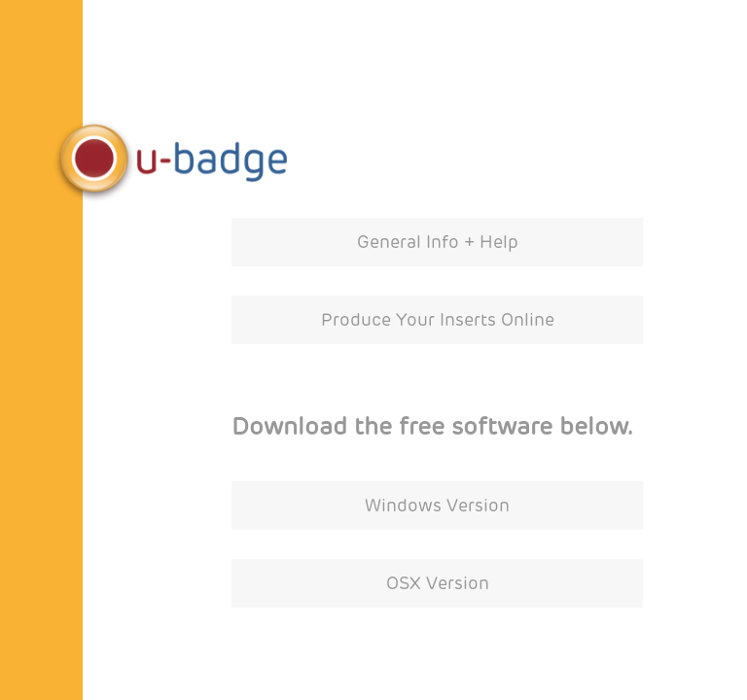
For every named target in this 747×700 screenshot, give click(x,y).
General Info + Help (438, 242)
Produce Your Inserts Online (438, 320)
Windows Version (437, 506)
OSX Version (438, 583)
